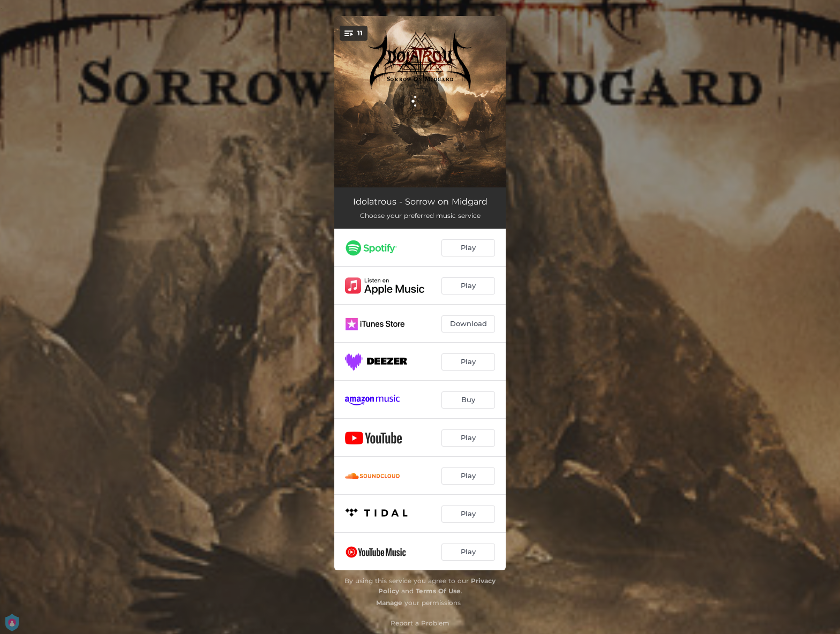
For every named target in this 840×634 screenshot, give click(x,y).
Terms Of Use (438, 591)
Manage (389, 603)
